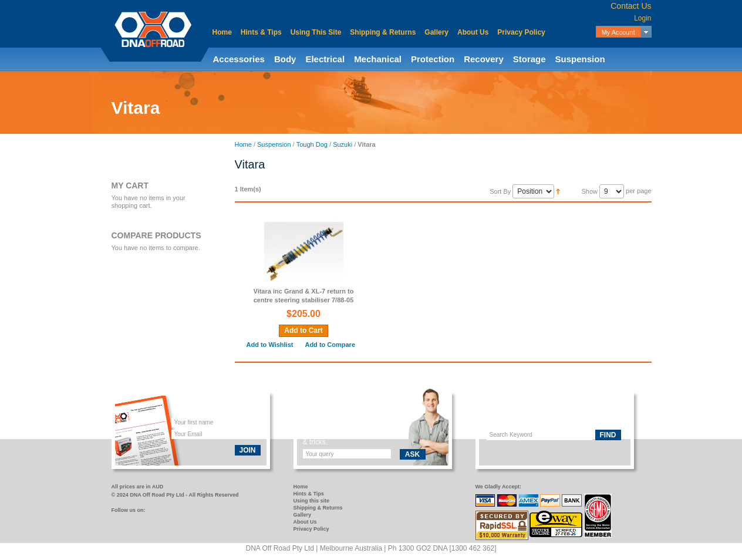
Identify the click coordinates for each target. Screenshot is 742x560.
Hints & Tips (261, 32)
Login (642, 18)
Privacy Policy (521, 32)
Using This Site (316, 32)
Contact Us (631, 6)
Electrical (325, 59)
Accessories (239, 59)
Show (589, 191)
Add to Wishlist (270, 345)
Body (285, 59)
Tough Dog (312, 144)
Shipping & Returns (383, 32)
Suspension (580, 59)
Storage (529, 59)
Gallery (436, 32)
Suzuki (343, 144)
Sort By (500, 191)
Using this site (312, 501)
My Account (618, 32)
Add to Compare (330, 345)
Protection (433, 59)
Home (222, 32)
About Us (473, 32)
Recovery (484, 59)
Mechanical (378, 59)
